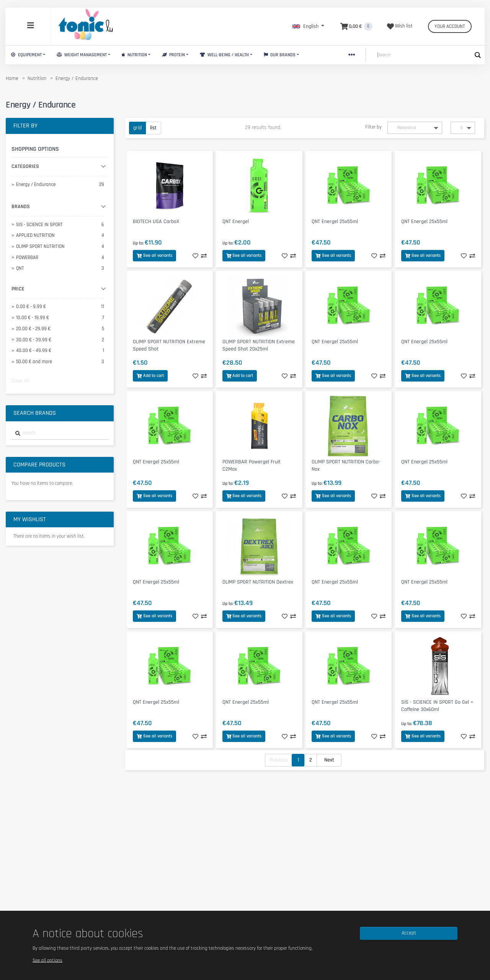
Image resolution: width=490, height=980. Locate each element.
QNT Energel (236, 222)
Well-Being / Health (224, 55)
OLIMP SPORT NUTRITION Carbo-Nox (346, 466)
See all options (47, 960)
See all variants (154, 255)
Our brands (280, 55)
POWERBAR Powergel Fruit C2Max (252, 466)
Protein (173, 55)
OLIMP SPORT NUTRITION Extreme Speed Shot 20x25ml (259, 345)
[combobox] (60, 433)
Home (12, 78)
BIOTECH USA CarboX (156, 222)
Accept (409, 933)
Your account (450, 26)
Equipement (26, 55)
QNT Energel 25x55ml (335, 222)
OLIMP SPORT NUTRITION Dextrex (258, 582)
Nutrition (134, 55)
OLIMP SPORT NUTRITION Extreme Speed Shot (169, 345)
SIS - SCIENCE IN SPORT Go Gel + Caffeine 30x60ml (437, 706)
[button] (308, 26)
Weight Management (82, 55)
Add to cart (150, 376)
